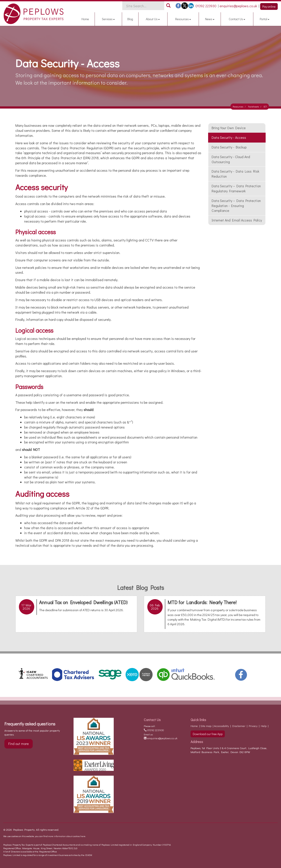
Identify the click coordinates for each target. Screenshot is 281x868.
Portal (265, 19)
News (210, 19)
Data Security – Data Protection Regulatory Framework (236, 188)
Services (108, 19)
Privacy (253, 726)
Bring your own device (229, 128)
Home (85, 19)
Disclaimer (239, 726)
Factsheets (253, 106)
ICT (265, 106)
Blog (130, 19)
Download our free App (208, 734)
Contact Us (237, 19)
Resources (183, 19)
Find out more (19, 744)
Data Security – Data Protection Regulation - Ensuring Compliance (236, 206)
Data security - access (229, 137)
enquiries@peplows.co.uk (161, 738)
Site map (206, 726)
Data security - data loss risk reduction (235, 174)
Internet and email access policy (237, 220)
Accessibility (222, 726)
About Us (153, 19)
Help (264, 726)
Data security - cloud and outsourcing (231, 159)
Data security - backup (229, 147)
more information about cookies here (67, 836)
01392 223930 (154, 730)
